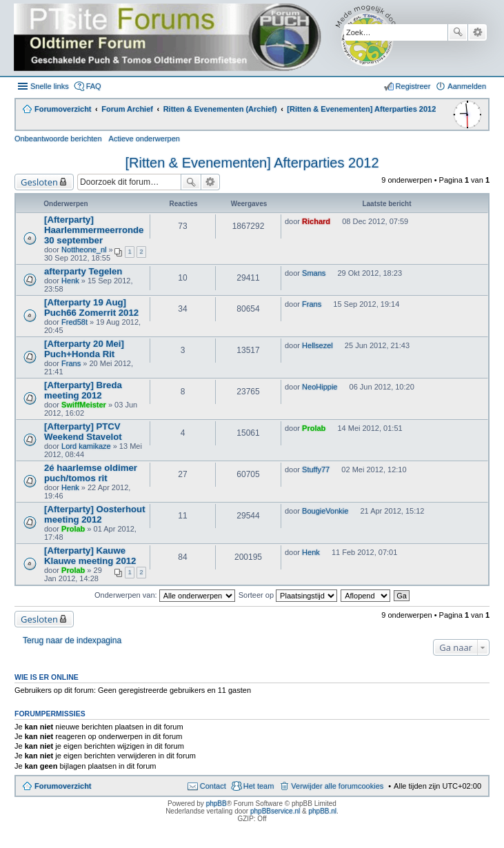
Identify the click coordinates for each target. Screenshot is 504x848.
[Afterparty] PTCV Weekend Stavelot (83, 432)
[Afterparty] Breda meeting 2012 (83, 390)
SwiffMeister (84, 405)
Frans (312, 304)
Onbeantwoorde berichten (58, 139)
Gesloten (39, 182)
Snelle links (50, 86)
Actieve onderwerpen (144, 139)
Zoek (458, 32)
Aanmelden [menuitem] (467, 86)
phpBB (216, 804)
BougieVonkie (325, 511)
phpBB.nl (322, 811)
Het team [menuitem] (259, 786)
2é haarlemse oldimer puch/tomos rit (91, 473)
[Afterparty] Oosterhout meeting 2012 (95, 514)
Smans (314, 273)
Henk (70, 281)
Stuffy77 (316, 470)
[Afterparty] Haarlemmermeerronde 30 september (94, 230)
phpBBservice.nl (275, 811)
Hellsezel (317, 345)
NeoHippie (320, 387)
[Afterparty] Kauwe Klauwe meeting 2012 (90, 556)
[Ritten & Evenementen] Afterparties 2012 (252, 163)
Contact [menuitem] (213, 786)
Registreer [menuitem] (413, 86)
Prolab (314, 428)
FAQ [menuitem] (94, 86)
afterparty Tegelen (83, 271)
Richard (316, 221)
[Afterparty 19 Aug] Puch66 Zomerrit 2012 (91, 307)
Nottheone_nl (84, 250)
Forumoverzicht (63, 786)
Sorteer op (288, 595)
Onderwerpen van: (165, 595)
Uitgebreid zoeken (477, 32)
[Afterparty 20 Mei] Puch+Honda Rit (84, 349)
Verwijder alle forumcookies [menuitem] (337, 786)
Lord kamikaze (86, 446)
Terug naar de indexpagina (72, 640)
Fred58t (74, 322)
